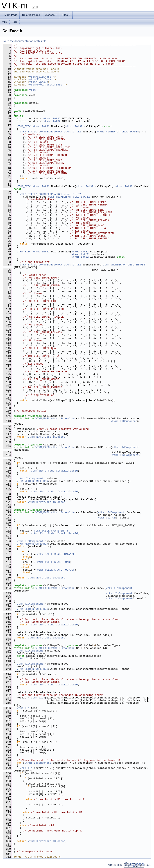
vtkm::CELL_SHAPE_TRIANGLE (57, 554)
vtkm (5, 22)
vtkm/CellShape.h (42, 77)
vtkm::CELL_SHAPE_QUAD (54, 562)
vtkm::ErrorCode (63, 419)
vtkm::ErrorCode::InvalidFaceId (54, 471)
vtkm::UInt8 (107, 518)
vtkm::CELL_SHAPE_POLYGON (56, 570)
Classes (51, 15)
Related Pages (31, 15)
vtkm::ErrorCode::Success (46, 437)
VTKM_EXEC (24, 126)
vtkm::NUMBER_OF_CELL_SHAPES (118, 132)
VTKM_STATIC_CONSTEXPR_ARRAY (41, 132)
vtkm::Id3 (24, 659)
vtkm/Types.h (39, 82)
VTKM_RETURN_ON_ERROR (32, 481)
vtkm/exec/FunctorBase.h (47, 85)
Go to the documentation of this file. (25, 41)
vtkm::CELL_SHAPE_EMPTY (51, 531)
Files (66, 15)
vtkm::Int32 (52, 119)
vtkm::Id (23, 708)
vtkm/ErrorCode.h (42, 79)
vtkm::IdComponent (124, 421)
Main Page (11, 15)
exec (15, 22)
